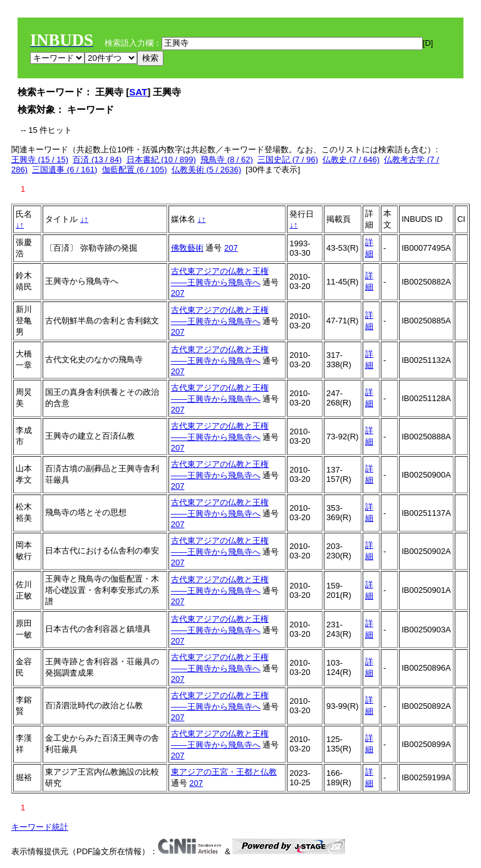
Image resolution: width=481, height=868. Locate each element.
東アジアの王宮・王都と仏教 (224, 772)
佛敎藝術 (187, 248)
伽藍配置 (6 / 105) (135, 170)
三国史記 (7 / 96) (288, 159)
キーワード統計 (40, 827)
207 (231, 248)
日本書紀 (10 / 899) (161, 159)
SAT (138, 92)
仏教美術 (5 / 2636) (206, 170)
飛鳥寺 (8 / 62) (227, 159)
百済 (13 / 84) (97, 159)
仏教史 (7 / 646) (351, 159)
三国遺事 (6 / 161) (65, 170)
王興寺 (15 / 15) (40, 159)
